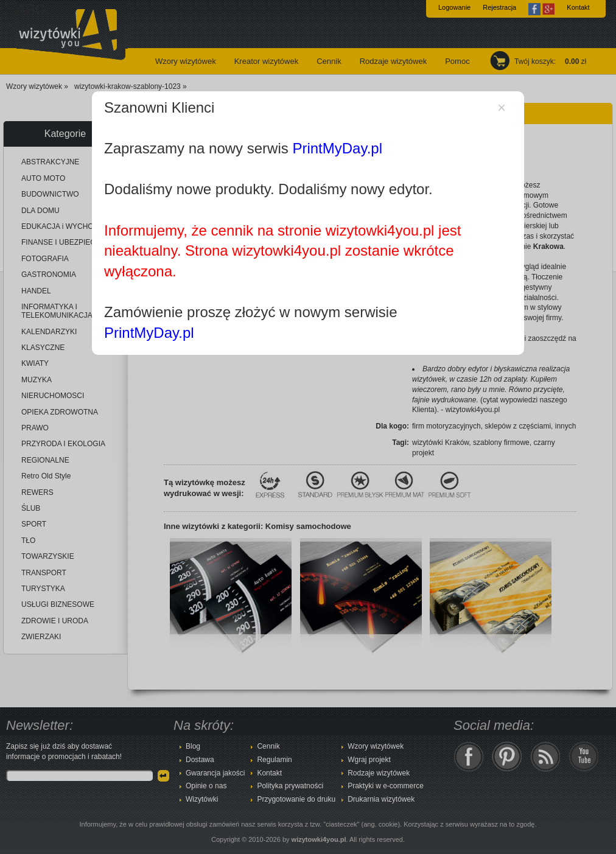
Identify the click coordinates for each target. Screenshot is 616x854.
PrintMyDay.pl (337, 148)
